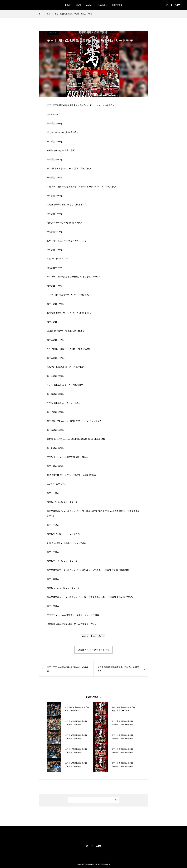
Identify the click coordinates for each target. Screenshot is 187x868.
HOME (68, 5)
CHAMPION (117, 5)
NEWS (78, 5)
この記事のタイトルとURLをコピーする (93, 650)
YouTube (89, 5)
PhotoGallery (102, 5)
